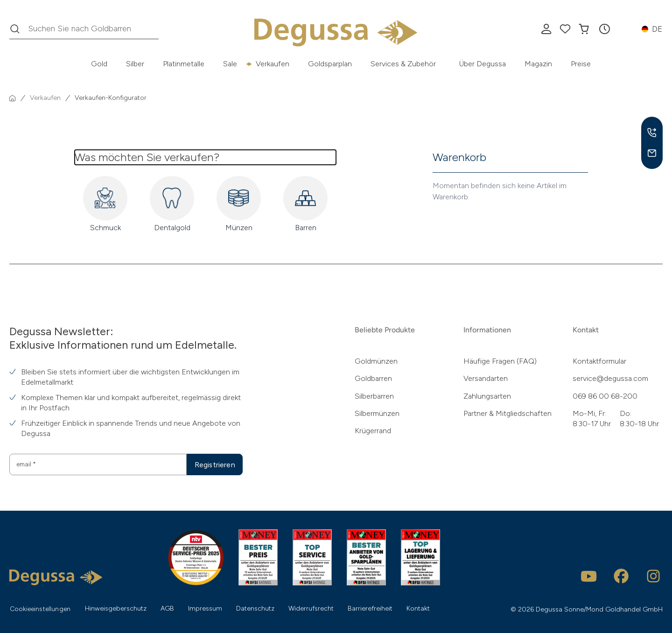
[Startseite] (13, 98)
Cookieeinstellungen (41, 609)
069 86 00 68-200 (605, 396)
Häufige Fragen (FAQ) (500, 361)
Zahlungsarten (487, 396)
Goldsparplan (330, 64)
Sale (230, 64)
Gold (99, 64)
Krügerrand (373, 431)
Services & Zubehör (403, 64)
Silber (135, 64)
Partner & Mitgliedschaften (507, 413)
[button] (604, 29)
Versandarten (486, 378)
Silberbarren (374, 396)
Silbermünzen (377, 413)
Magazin (538, 64)
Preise (581, 64)
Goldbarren (373, 378)
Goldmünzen (376, 361)
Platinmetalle (184, 64)
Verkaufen (273, 64)
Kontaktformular (599, 361)
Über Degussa (483, 64)
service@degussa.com (610, 378)
